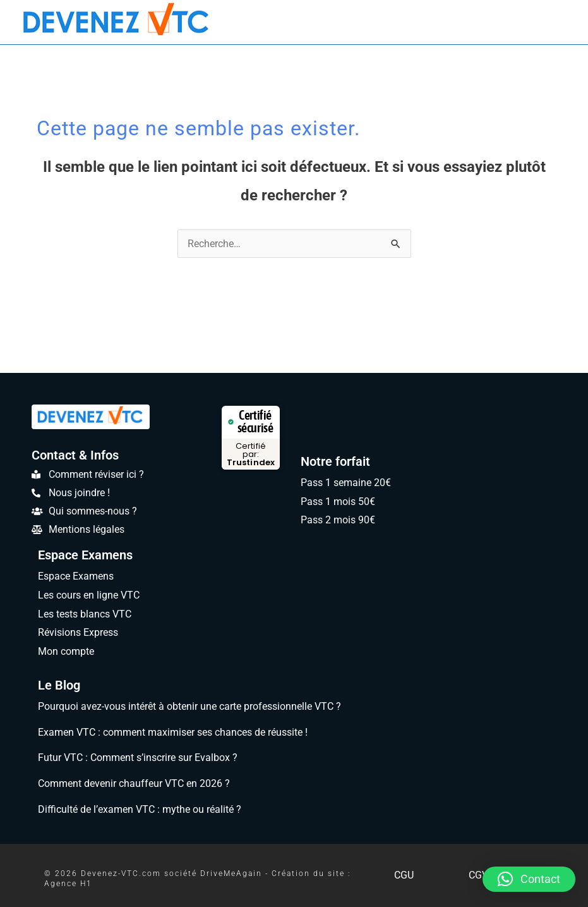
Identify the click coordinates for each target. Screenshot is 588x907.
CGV (478, 875)
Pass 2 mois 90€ (338, 520)
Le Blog (59, 685)
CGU (404, 875)
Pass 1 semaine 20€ (346, 483)
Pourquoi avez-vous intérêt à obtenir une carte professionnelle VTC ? (189, 706)
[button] (529, 879)
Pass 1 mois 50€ (338, 502)
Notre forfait (335, 461)
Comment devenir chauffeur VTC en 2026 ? (134, 783)
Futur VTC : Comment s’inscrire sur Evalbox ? (138, 758)
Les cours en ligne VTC (89, 595)
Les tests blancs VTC (85, 614)
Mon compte (66, 651)
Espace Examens (85, 555)
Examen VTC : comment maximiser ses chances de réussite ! (173, 732)
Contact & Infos (75, 455)
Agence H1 (68, 884)
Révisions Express (78, 632)
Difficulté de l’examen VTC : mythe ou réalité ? (140, 809)
